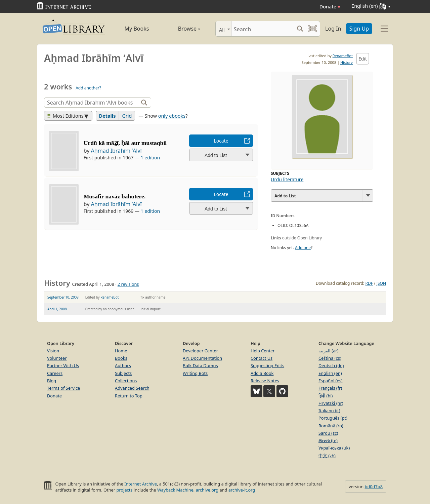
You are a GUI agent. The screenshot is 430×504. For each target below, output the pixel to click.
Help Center (263, 351)
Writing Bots (195, 373)
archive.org (207, 490)
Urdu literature (287, 179)
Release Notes (265, 381)
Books (121, 358)
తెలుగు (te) (328, 440)
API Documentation (202, 358)
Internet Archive (141, 484)
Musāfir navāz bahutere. (115, 196)
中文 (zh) (327, 456)
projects (124, 490)
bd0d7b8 (374, 487)
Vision (53, 351)
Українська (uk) (334, 448)
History (347, 62)
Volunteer (57, 358)
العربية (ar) (328, 351)
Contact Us (262, 358)
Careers (55, 373)
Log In (333, 29)
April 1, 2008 (57, 309)
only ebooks (172, 116)
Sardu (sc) (328, 433)
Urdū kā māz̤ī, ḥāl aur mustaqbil (125, 143)
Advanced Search (132, 388)
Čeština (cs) (330, 358)
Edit (363, 59)
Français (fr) (330, 388)
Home (121, 351)
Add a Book (262, 373)
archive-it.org (242, 490)
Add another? (88, 88)
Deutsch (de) (331, 365)
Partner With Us (63, 365)
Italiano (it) (329, 411)
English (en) (330, 373)
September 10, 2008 (63, 297)
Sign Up (359, 29)
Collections (126, 381)
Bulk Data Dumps (200, 365)
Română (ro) (331, 426)
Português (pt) (333, 418)
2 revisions (128, 284)
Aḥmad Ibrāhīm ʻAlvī (116, 151)
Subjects (123, 373)
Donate (330, 7)
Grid (127, 116)
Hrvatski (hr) (331, 403)
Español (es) (331, 381)
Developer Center (200, 351)
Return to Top (129, 396)
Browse (182, 29)
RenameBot (343, 56)
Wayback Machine (175, 490)
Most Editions (66, 116)
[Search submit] (300, 29)
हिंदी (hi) (326, 396)
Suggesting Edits (267, 365)
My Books (137, 29)
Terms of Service (63, 388)
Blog (52, 381)
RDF (369, 283)
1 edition (150, 158)
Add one (303, 248)
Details (107, 116)
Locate (221, 141)
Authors (123, 365)
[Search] (263, 29)
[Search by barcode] (312, 29)
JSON (381, 283)
